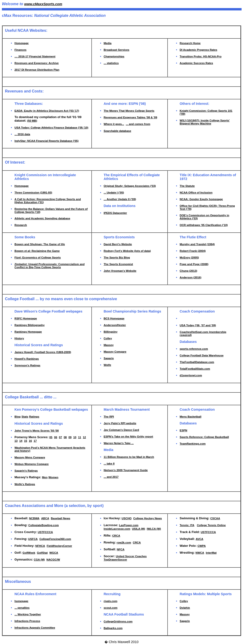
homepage (21, 601)
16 (30, 441)
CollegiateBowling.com (43, 525)
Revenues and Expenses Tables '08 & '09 (131, 117)
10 (75, 437)
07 (60, 437)
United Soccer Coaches (131, 556)
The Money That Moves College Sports (129, 111)
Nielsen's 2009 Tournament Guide (126, 470)
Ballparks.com (113, 628)
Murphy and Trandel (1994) (197, 244)
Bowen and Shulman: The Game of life (40, 244)
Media (108, 43)
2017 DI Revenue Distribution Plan (37, 70)
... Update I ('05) (114, 192)
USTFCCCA (45, 532)
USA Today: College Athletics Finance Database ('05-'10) (51, 127)
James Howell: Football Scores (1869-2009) (43, 352)
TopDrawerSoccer (115, 559)
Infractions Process (27, 621)
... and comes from (138, 124)
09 (70, 437)
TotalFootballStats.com (195, 369)
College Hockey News (148, 518)
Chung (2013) (188, 271)
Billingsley (111, 332)
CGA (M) (39, 559)
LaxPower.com (129, 525)
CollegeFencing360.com (55, 539)
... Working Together (28, 614)
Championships (114, 56)
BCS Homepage (114, 318)
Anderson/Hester (115, 325)
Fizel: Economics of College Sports (38, 257)
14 (21, 441)
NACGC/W (53, 559)
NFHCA (40, 546)
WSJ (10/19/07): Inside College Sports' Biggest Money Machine (205, 122)
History (19, 338)
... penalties (22, 608)
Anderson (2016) (190, 277)
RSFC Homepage (26, 318)
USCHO (126, 518)
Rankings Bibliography (30, 325)
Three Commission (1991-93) (33, 192)
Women (53, 477)
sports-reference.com (194, 349)
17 (35, 441)
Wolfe (107, 365)
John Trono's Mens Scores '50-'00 (37, 430)
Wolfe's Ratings (25, 484)
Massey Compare (115, 352)
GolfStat (42, 553)
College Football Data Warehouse (202, 355)
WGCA (54, 553)
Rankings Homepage (28, 332)
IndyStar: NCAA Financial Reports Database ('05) (47, 141)
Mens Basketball (190, 416)
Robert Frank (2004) (193, 251)
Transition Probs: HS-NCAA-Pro (201, 56)
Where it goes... (114, 124)
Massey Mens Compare (30, 457)
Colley (108, 338)
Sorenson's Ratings (27, 365)
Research (21, 225)
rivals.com (111, 601)
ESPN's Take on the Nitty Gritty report (129, 436)
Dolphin (185, 608)
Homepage (22, 43)
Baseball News (61, 518)
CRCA (116, 536)
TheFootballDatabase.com (197, 362)
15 (26, 441)
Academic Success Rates (196, 63)
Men (45, 477)
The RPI (109, 416)
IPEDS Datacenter (115, 213)
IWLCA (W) (154, 529)
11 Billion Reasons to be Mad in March (129, 457)
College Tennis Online (211, 525)
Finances (21, 50)
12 (84, 437)
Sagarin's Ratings (26, 471)
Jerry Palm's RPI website (120, 423)
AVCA (200, 539)
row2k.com (124, 542)
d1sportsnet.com (191, 375)
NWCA (200, 553)
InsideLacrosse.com (117, 529)
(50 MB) (32, 121)
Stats (25, 416)
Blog (18, 416)
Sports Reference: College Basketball (204, 437)
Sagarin (109, 358)
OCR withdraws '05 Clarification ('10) (204, 225)
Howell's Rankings (27, 359)
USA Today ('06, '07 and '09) (198, 325)
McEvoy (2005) (189, 257)
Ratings (34, 416)
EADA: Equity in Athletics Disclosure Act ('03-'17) (47, 111)
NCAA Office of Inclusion (196, 192)
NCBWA (34, 518)
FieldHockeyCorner (59, 546)
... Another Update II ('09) (120, 199)
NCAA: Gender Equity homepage (201, 199)
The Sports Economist (118, 264)
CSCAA (215, 518)
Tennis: (185, 525)
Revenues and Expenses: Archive (37, 63)
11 (80, 437)
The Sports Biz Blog (117, 257)
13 (16, 441)
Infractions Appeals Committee (35, 628)
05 (51, 437)
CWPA (202, 546)
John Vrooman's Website (120, 271)
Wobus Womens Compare (32, 464)
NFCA (121, 549)
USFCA (33, 539)
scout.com (111, 608)
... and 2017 (111, 477)
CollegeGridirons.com (118, 621)
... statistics (111, 63)
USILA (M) (138, 529)
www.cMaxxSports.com (43, 4)
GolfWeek (29, 553)
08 (65, 437)
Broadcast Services (117, 50)
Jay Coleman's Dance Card (121, 430)
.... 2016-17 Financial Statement (35, 56)
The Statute (187, 186)
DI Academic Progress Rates (198, 50)
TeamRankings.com (193, 444)
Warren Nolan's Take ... (119, 443)
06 (56, 437)
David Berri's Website (118, 244)
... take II (109, 463)
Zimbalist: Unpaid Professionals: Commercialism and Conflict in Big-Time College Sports (49, 266)
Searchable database (117, 131)
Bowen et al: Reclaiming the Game (37, 251)
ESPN (183, 430)
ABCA (45, 518)
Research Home (190, 43)
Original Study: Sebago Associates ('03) (130, 186)
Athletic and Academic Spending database (42, 218)
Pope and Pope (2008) (194, 264)
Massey (109, 345)
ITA (192, 525)
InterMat (211, 553)
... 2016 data (22, 134)
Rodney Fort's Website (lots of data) (127, 251)
